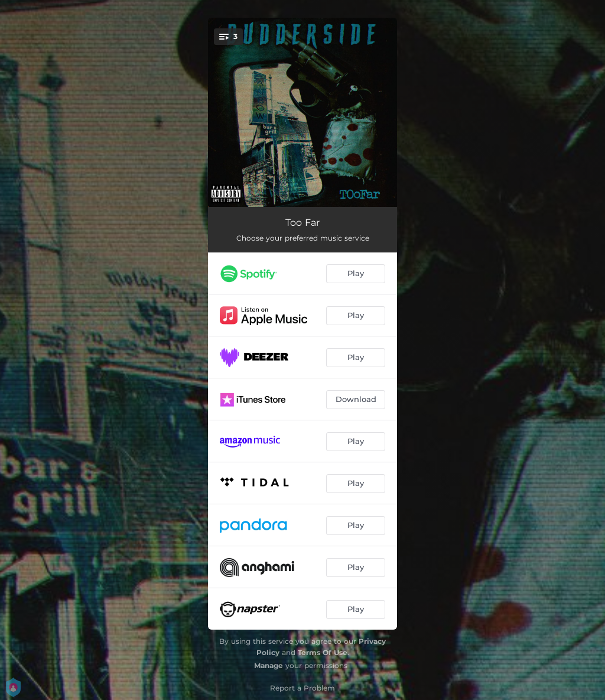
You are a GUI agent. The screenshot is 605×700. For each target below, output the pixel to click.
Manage (269, 665)
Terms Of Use (323, 652)
